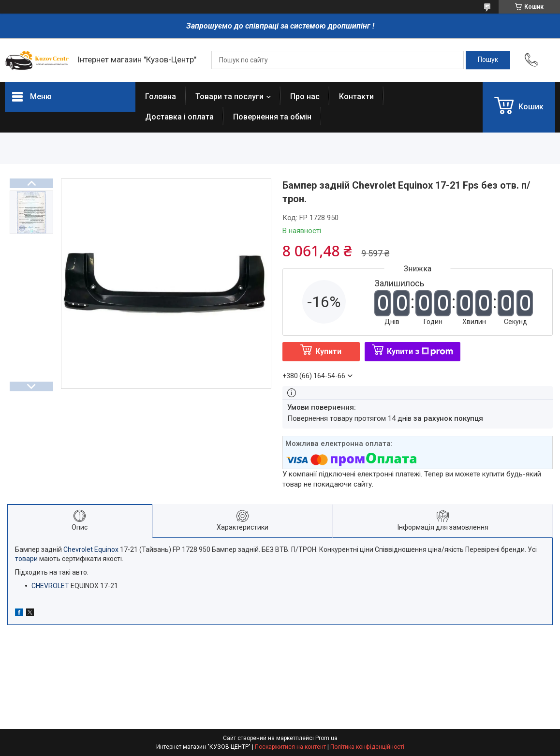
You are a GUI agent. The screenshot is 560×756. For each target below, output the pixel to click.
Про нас (305, 96)
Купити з (420, 351)
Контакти (356, 96)
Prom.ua (326, 738)
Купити (328, 351)
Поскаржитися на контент (290, 747)
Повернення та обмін (272, 117)
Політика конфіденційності (367, 747)
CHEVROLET (50, 586)
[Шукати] (488, 60)
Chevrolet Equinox (91, 549)
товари (26, 559)
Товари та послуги (229, 96)
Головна (161, 96)
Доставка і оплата (179, 117)
